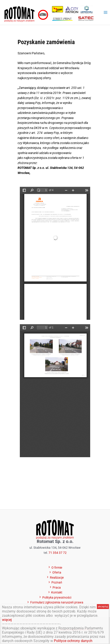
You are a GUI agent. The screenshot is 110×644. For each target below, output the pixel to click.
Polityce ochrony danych (73, 641)
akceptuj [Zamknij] (103, 607)
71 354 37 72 (58, 553)
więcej (7, 620)
